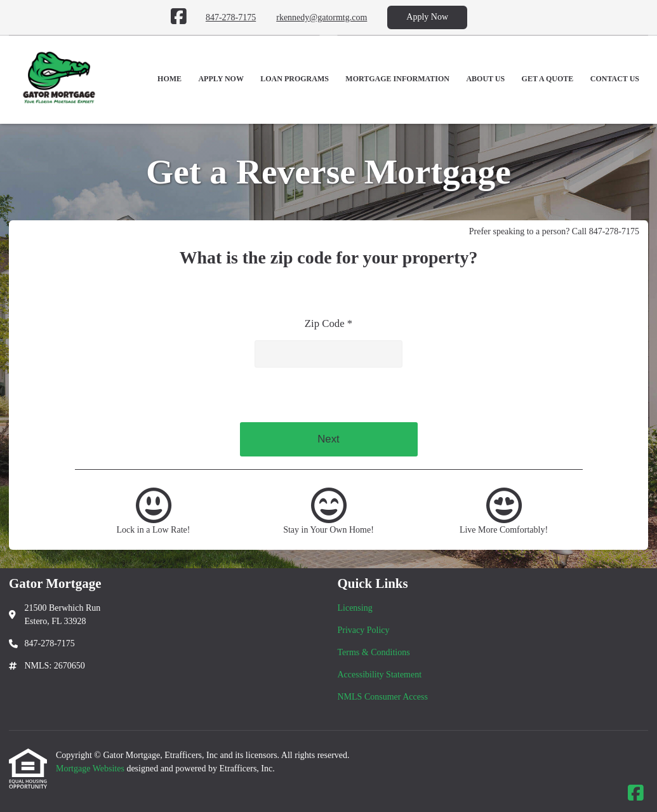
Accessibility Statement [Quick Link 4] (380, 675)
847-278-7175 (231, 17)
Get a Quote (548, 79)
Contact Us (615, 79)
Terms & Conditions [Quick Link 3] (374, 652)
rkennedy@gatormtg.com (322, 17)
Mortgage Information (397, 79)
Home (169, 79)
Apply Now (427, 17)
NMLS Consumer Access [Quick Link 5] (383, 697)
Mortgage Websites (91, 769)
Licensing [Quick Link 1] (355, 608)
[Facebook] (179, 17)
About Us (485, 79)
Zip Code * (329, 323)
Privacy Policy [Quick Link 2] (364, 630)
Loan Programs (295, 79)
